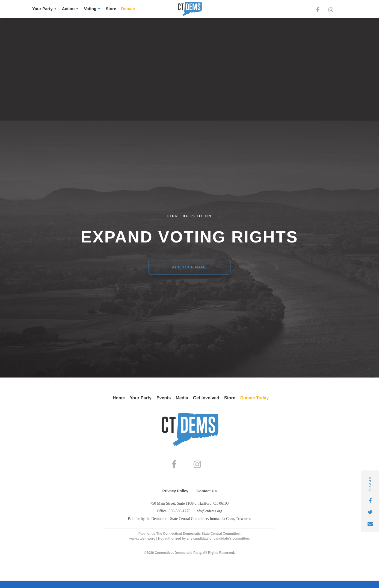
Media (182, 398)
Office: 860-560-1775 (174, 518)
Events (164, 398)
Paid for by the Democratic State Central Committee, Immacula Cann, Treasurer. (189, 526)
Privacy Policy (175, 498)
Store (111, 9)
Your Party (42, 9)
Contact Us (207, 498)
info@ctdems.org (209, 518)
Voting (90, 9)
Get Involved (206, 398)
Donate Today (255, 398)
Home (119, 398)
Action (68, 9)
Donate (128, 9)
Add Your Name (190, 267)
